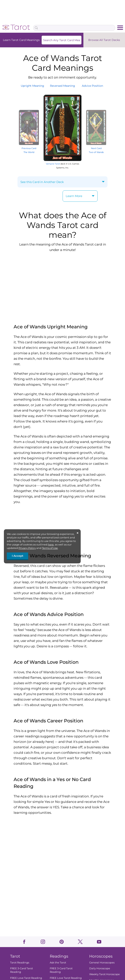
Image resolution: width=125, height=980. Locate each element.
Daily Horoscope (100, 968)
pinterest (62, 942)
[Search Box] (74, 28)
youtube (99, 942)
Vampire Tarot (53, 164)
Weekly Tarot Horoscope (104, 974)
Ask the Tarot (58, 962)
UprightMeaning (32, 86)
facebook (24, 942)
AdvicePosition (92, 86)
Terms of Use (50, 548)
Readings (59, 956)
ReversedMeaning (62, 86)
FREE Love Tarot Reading (26, 978)
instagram (43, 942)
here (51, 544)
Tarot (15, 956)
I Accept (18, 556)
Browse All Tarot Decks (104, 40)
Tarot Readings (20, 962)
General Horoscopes (102, 962)
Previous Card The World (29, 148)
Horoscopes (101, 956)
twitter (80, 942)
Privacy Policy (27, 548)
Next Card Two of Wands (96, 148)
